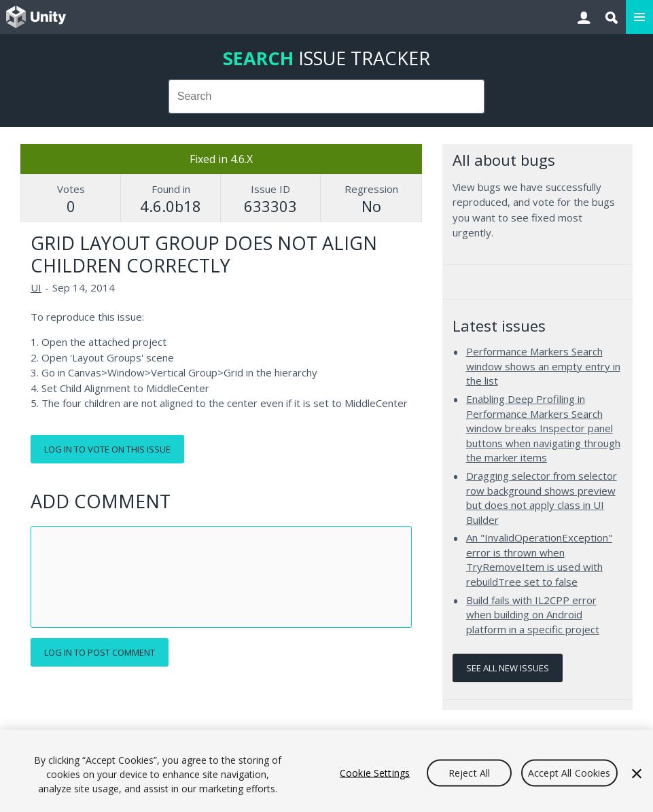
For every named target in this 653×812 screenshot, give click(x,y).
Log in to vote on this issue (107, 449)
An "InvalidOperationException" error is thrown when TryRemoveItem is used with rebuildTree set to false (539, 560)
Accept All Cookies (569, 772)
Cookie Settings (375, 772)
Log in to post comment (100, 652)
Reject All (469, 772)
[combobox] (327, 96)
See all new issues (508, 668)
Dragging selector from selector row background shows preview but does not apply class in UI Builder (542, 498)
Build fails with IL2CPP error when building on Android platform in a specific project (533, 615)
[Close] (637, 773)
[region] (326, 771)
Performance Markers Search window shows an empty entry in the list (543, 366)
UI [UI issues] (36, 287)
